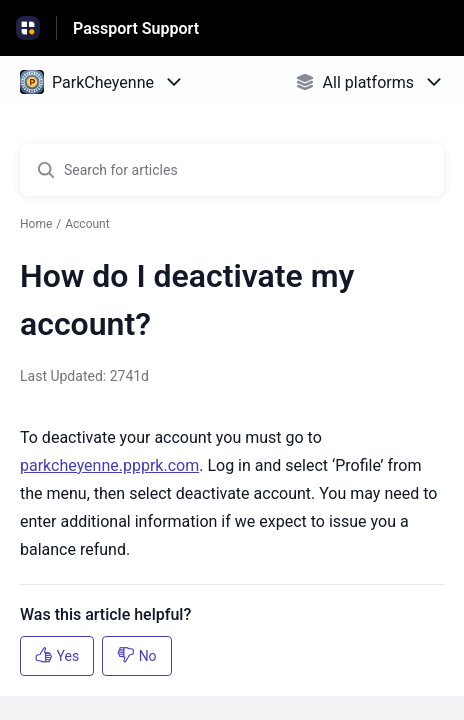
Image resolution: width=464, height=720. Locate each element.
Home (36, 224)
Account (87, 224)
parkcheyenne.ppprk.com (109, 465)
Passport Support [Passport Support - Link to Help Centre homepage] (136, 28)
